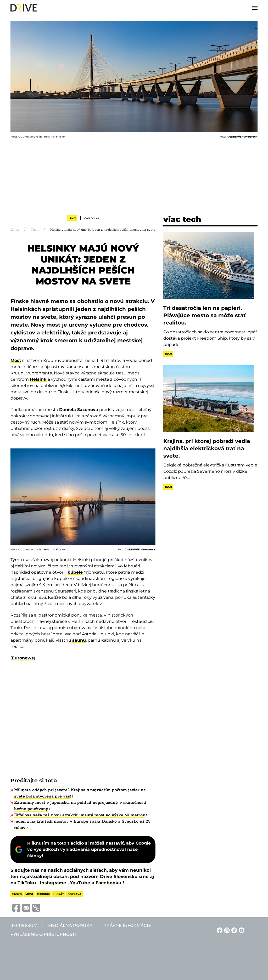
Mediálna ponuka (70, 925)
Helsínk (38, 379)
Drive (15, 230)
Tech (72, 218)
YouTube (80, 883)
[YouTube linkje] (241, 930)
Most (16, 360)
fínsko (17, 894)
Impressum (24, 925)
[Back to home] (24, 8)
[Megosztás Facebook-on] (15, 908)
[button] (255, 8)
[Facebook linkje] (219, 930)
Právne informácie (127, 925)
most (29, 894)
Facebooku (108, 883)
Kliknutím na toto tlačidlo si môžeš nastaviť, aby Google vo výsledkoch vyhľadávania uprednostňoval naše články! (89, 849)
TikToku (27, 883)
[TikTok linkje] (233, 930)
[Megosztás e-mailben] (25, 908)
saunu (79, 640)
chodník (43, 894)
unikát (59, 894)
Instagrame (53, 883)
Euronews (23, 658)
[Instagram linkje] (226, 930)
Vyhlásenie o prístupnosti (43, 934)
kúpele (75, 572)
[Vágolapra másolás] (35, 908)
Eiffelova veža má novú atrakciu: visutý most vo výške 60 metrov (80, 815)
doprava (74, 894)
